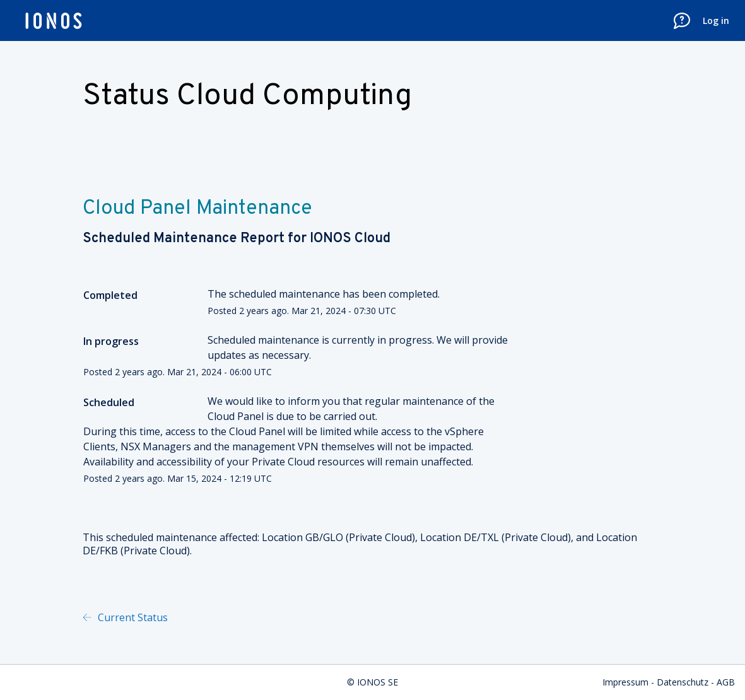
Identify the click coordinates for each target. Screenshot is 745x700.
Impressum (625, 682)
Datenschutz (683, 682)
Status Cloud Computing (247, 96)
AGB (726, 682)
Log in (716, 20)
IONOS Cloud (350, 239)
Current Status (132, 617)
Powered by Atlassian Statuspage (300, 617)
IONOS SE (378, 682)
